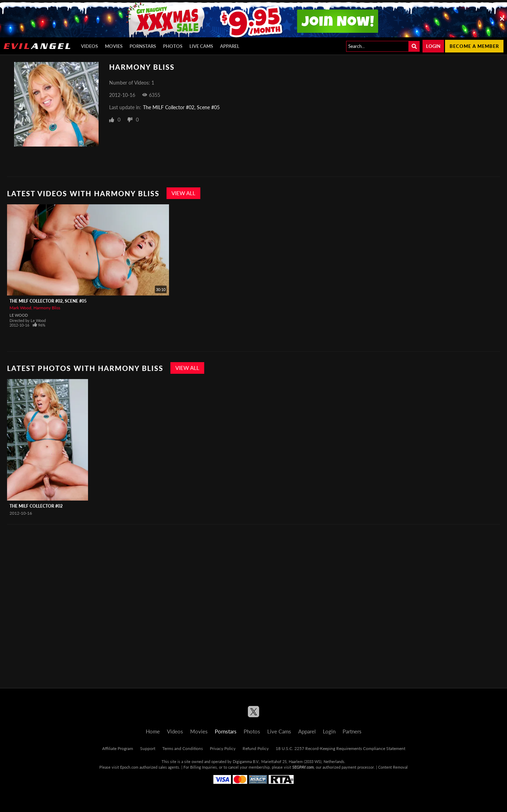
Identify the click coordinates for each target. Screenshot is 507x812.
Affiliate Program (118, 748)
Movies (114, 46)
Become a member (474, 46)
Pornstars (143, 46)
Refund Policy (256, 748)
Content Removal (393, 767)
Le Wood (19, 315)
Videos (89, 46)
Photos (173, 46)
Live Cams (201, 46)
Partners (352, 731)
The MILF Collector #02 (36, 506)
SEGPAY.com (303, 767)
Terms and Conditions (183, 748)
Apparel (230, 46)
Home (153, 731)
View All (183, 193)
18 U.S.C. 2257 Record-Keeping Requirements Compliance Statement (340, 748)
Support (148, 748)
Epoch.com (129, 767)
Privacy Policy (223, 748)
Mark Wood (20, 308)
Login (433, 46)
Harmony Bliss (47, 308)
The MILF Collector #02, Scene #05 (181, 107)
